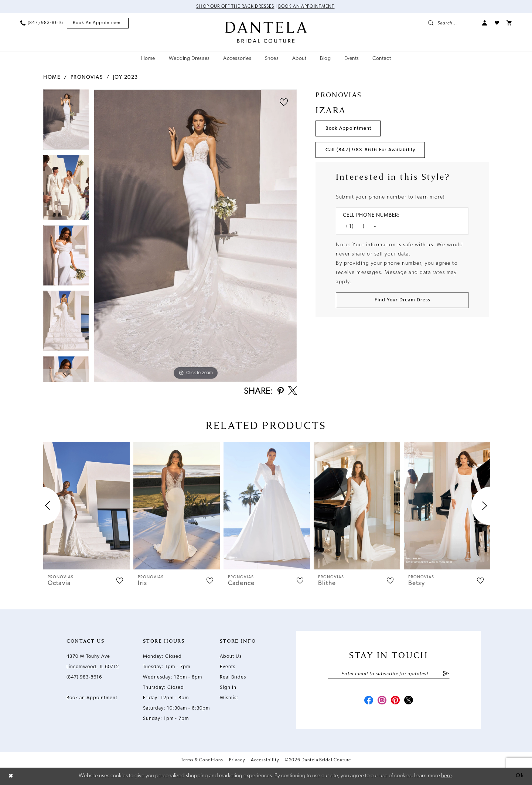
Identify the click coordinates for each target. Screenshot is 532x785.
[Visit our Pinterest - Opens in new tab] (395, 701)
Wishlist (229, 698)
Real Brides (233, 677)
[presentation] (86, 506)
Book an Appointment (306, 7)
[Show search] (451, 23)
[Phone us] (42, 23)
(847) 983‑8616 (84, 677)
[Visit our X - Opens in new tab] (409, 701)
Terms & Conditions (202, 760)
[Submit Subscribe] (446, 674)
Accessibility (265, 760)
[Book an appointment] (98, 23)
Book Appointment (349, 128)
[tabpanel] (66, 122)
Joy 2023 (126, 77)
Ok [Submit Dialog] (520, 776)
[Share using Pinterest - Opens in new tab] (281, 392)
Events (228, 667)
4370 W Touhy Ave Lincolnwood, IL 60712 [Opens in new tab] (93, 662)
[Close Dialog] (11, 776)
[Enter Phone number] (398, 227)
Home (52, 77)
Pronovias (87, 77)
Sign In (228, 688)
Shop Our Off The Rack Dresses (235, 7)
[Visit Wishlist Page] (497, 23)
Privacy (237, 760)
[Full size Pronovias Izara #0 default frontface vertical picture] (195, 236)
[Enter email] (389, 674)
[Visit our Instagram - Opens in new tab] (382, 701)
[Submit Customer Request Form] (402, 300)
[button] (485, 23)
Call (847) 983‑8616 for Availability (371, 150)
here (446, 776)
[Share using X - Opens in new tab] (293, 392)
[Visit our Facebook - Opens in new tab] (369, 701)
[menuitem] (42, 23)
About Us (231, 657)
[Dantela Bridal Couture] (266, 32)
